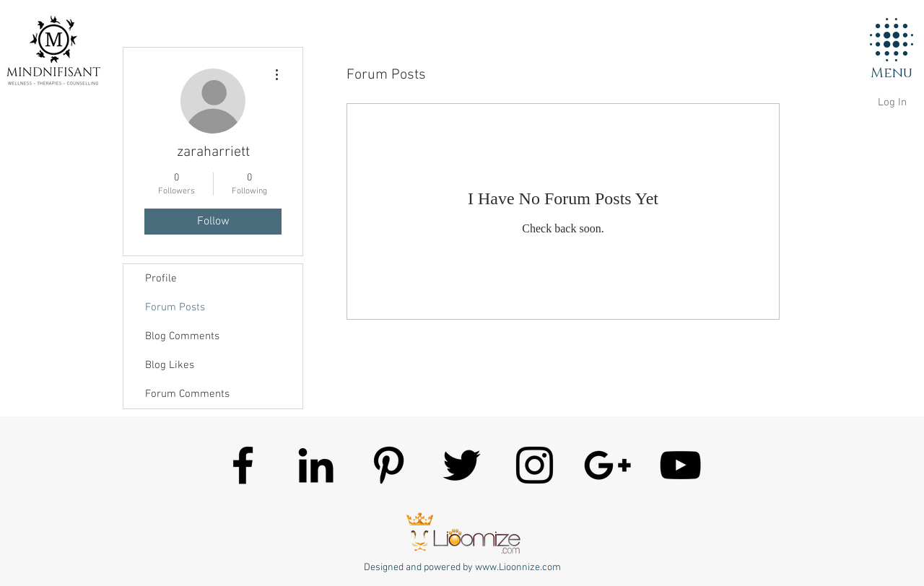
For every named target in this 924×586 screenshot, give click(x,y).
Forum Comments (187, 394)
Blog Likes (170, 365)
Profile (161, 279)
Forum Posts (175, 307)
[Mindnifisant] (243, 465)
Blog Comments (182, 336)
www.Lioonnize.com (518, 568)
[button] (892, 40)
